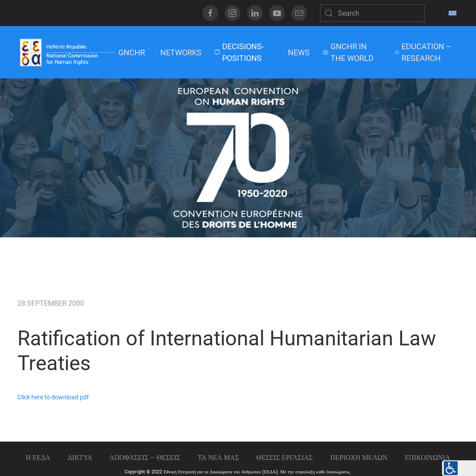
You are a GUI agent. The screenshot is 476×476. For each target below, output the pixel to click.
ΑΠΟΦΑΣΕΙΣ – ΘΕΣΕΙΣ (145, 457)
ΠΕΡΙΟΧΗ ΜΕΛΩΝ (359, 457)
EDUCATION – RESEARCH (423, 52)
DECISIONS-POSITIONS (239, 52)
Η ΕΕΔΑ (38, 457)
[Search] (372, 13)
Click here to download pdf (53, 397)
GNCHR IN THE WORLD (348, 52)
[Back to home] (67, 52)
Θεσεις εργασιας (285, 457)
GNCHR (132, 52)
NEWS (299, 52)
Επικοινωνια (427, 457)
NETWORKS (181, 52)
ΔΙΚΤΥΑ (80, 457)
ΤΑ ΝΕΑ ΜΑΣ (218, 457)
